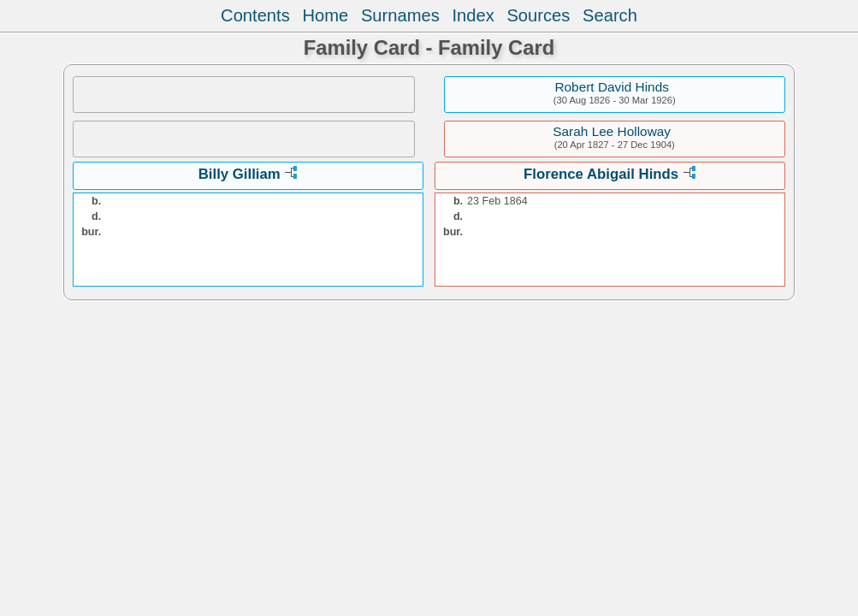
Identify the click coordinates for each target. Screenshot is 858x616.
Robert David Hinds (611, 87)
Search (610, 15)
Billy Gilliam (240, 174)
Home (325, 15)
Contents (255, 15)
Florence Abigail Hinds (601, 174)
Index (473, 15)
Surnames (400, 15)
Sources (538, 15)
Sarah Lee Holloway (612, 131)
